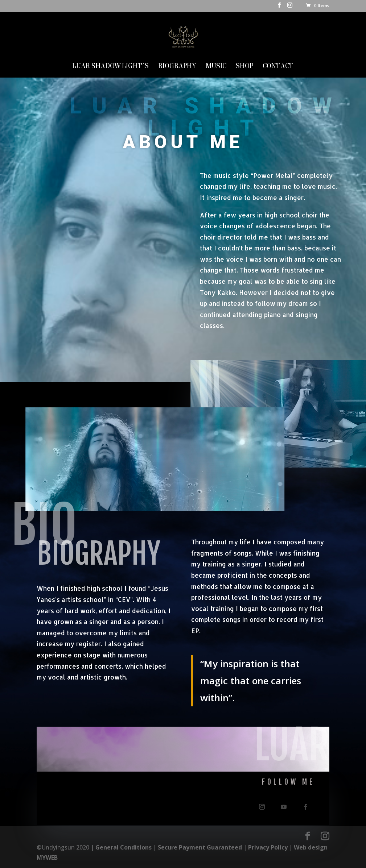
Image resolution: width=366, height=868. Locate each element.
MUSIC (216, 67)
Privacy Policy (268, 847)
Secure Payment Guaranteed (200, 847)
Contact (278, 67)
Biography (177, 67)
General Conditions (124, 847)
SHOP (244, 67)
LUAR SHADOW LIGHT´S (110, 67)
